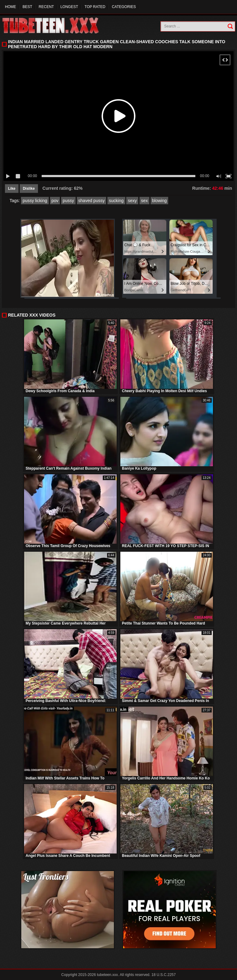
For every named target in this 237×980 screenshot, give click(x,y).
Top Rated (95, 7)
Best (27, 7)
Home (10, 7)
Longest (69, 7)
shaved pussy (92, 201)
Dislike (29, 189)
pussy (68, 201)
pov (55, 201)
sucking (116, 201)
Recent (46, 7)
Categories (124, 7)
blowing (159, 201)
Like (12, 189)
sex (144, 201)
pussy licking (35, 201)
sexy (132, 201)
